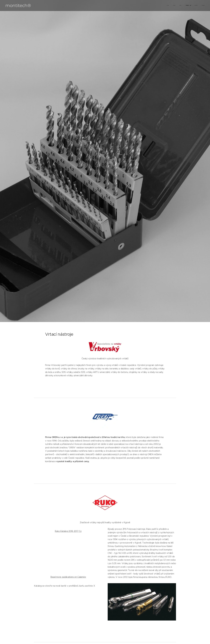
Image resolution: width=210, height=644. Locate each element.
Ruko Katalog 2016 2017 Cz (68, 531)
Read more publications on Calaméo (68, 577)
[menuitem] (183, 6)
